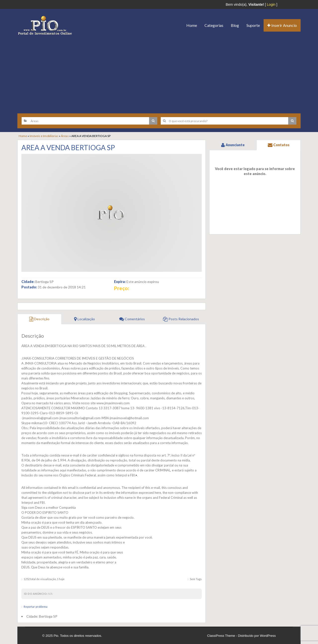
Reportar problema (36, 607)
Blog (235, 25)
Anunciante (233, 145)
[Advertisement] (159, 72)
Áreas (65, 136)
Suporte (253, 25)
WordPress (268, 636)
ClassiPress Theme (221, 636)
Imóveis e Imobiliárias (44, 136)
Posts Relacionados (181, 319)
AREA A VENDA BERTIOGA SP (68, 147)
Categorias (214, 25)
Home (192, 25)
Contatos (279, 145)
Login (271, 4)
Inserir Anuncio (282, 25)
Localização (84, 319)
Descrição (39, 319)
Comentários (132, 319)
